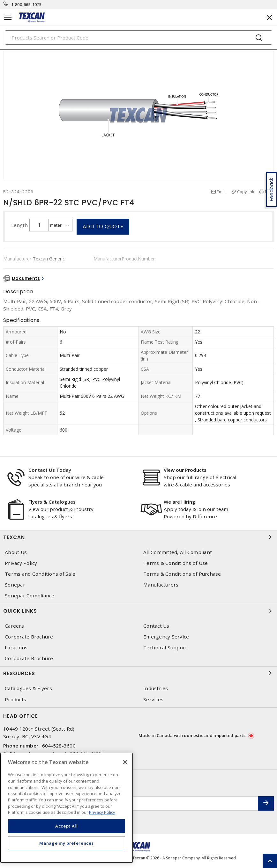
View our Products (185, 470)
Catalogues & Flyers (28, 688)
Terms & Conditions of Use (176, 563)
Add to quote (103, 226)
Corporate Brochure (29, 637)
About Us (16, 552)
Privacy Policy (21, 563)
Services (153, 700)
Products (15, 700)
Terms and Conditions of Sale (40, 574)
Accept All (67, 826)
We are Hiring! (180, 502)
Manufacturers (161, 585)
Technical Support (165, 648)
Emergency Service (166, 637)
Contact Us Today (50, 470)
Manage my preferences (66, 843)
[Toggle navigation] (8, 17)
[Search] (138, 37)
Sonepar (15, 585)
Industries (156, 688)
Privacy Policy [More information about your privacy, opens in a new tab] (102, 812)
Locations (16, 648)
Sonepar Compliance (30, 596)
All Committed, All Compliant (178, 552)
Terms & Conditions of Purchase (182, 574)
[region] (67, 808)
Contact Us (156, 626)
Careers (14, 626)
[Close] (125, 762)
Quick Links (138, 611)
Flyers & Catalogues (52, 502)
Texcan (138, 537)
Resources (138, 673)
